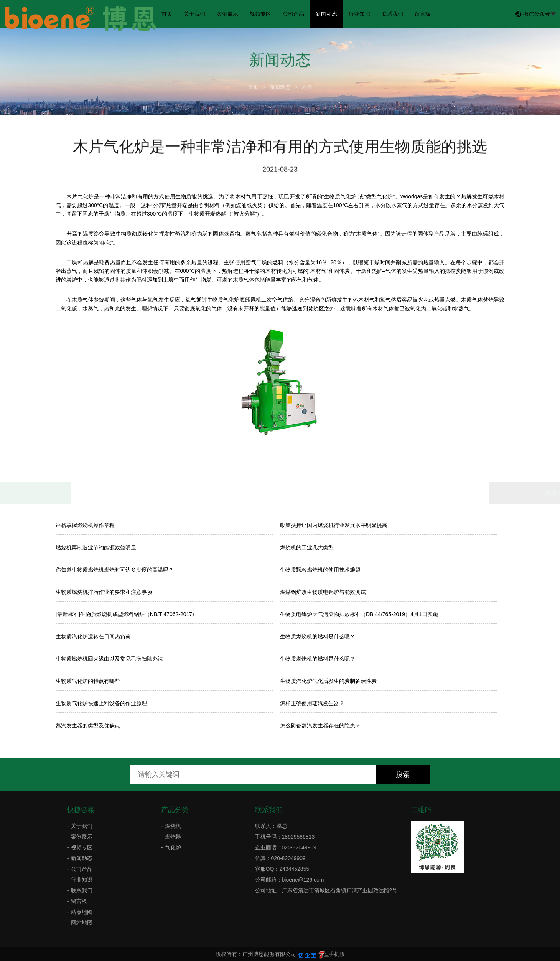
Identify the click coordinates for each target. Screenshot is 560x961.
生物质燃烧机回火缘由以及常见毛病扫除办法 (109, 659)
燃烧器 (173, 837)
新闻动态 (326, 14)
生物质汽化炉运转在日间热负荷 (93, 636)
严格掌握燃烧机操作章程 (85, 525)
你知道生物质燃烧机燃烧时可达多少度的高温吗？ (115, 570)
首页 (167, 14)
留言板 (423, 14)
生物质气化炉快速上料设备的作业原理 (101, 703)
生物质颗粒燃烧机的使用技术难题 (320, 570)
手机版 (337, 954)
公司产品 (293, 14)
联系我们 (392, 14)
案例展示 (227, 14)
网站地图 (82, 923)
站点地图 (82, 912)
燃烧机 (173, 826)
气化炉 (173, 847)
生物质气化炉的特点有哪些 (88, 681)
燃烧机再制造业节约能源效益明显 (96, 547)
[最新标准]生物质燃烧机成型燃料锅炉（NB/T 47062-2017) (125, 614)
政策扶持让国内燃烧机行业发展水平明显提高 (334, 525)
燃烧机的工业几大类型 (307, 547)
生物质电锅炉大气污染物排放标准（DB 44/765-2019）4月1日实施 (359, 614)
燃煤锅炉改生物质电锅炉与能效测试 (323, 592)
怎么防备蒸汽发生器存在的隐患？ (320, 725)
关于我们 (194, 14)
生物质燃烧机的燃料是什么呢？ (318, 636)
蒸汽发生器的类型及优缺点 (88, 725)
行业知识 (359, 14)
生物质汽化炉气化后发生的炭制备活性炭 (328, 681)
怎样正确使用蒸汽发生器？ (312, 703)
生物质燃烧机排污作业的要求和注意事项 (104, 592)
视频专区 (260, 14)
